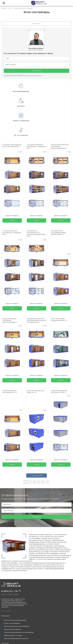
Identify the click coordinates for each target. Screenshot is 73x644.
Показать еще (37, 446)
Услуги (5, 614)
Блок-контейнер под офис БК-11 (35, 362)
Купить (12, 191)
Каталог (6, 587)
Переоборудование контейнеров (19, 603)
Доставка (8, 619)
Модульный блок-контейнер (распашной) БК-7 (10, 291)
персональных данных (34, 75)
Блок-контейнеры (12, 594)
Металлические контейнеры (17, 597)
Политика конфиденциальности (45, 640)
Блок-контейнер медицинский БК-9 (59, 290)
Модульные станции (13, 606)
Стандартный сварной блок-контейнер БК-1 (12, 116)
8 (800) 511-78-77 (11, 562)
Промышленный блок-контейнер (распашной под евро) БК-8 (36, 291)
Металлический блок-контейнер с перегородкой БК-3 (60, 117)
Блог (4, 630)
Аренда (8, 622)
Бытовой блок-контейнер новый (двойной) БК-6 (58, 203)
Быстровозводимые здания (16, 609)
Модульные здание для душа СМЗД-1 (59, 362)
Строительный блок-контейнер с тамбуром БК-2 (36, 117)
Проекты (6, 627)
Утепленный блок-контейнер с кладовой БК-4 (12, 203)
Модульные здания (13, 600)
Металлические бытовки (15, 591)
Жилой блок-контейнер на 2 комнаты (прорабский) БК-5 (36, 204)
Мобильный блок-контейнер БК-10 (10, 362)
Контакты (6, 633)
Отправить (37, 71)
